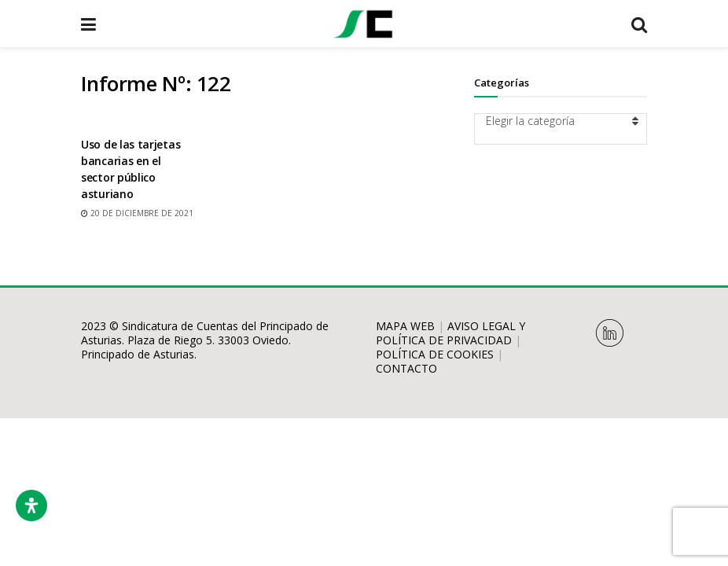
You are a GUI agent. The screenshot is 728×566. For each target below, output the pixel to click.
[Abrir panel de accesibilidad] (31, 505)
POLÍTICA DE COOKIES (435, 354)
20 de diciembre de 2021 (137, 213)
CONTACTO (406, 368)
